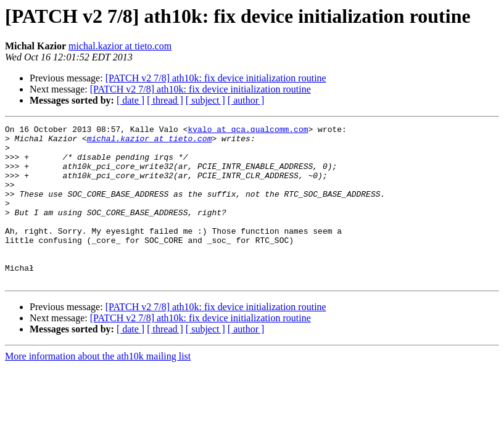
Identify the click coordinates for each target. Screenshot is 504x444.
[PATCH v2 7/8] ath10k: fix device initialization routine (216, 78)
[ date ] (130, 100)
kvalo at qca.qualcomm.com (248, 131)
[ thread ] (165, 100)
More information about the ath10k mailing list (98, 388)
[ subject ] (205, 100)
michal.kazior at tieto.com (120, 46)
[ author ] (246, 100)
